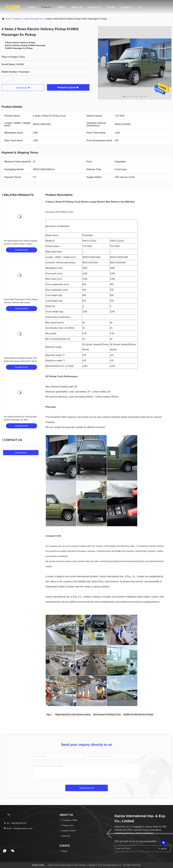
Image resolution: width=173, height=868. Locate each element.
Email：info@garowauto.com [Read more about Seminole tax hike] (18, 828)
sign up (162, 848)
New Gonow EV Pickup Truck (107, 715)
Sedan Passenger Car (33, 19)
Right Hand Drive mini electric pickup (73, 715)
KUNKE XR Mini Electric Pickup (138, 715)
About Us (77, 7)
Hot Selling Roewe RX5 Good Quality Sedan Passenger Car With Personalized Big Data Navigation (20, 420)
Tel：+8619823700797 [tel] (15, 823)
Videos (61, 7)
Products (46, 7)
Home (32, 7)
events (111, 7)
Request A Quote (68, 87)
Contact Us (94, 7)
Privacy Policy (38, 865)
